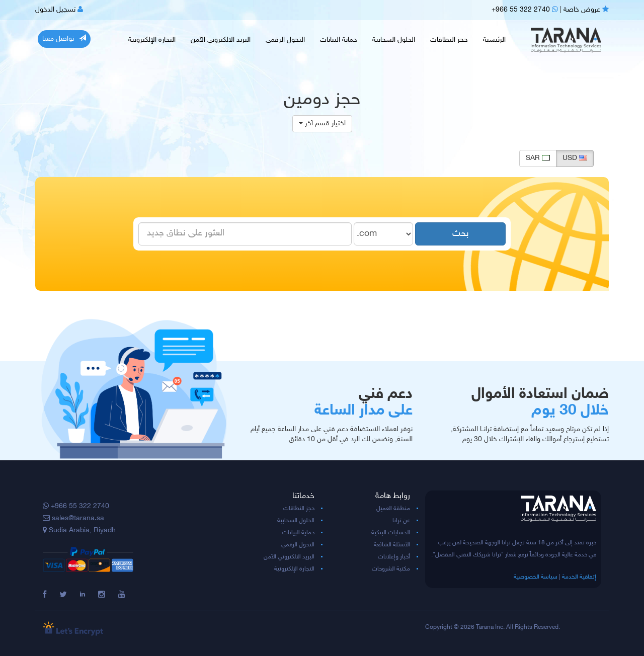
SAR (538, 158)
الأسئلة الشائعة (392, 545)
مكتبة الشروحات (391, 569)
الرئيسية (494, 40)
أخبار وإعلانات (394, 557)
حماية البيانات (339, 40)
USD (575, 158)
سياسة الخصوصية (536, 577)
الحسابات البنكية (391, 533)
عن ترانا (401, 521)
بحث (461, 234)
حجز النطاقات (449, 40)
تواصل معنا (64, 39)
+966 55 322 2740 (525, 10)
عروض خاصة (586, 10)
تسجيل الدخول (59, 10)
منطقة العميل (393, 509)
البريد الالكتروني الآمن (221, 40)
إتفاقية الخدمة (579, 577)
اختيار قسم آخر (322, 124)
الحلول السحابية (394, 40)
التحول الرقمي (285, 40)
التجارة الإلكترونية (152, 40)
